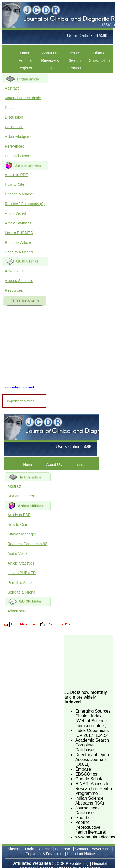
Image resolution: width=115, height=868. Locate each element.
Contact (75, 68)
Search (75, 60)
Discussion (14, 117)
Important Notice (21, 401)
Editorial (100, 53)
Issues (75, 53)
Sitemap (14, 849)
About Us (50, 53)
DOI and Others (18, 156)
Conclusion (14, 127)
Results (11, 108)
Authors (25, 60)
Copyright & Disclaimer (45, 854)
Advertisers (14, 271)
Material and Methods (23, 98)
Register (25, 68)
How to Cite (15, 184)
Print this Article (18, 242)
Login (50, 68)
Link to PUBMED (19, 233)
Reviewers (50, 60)
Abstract (12, 88)
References (15, 146)
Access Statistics (19, 281)
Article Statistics (18, 223)
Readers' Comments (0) (25, 204)
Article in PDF (16, 175)
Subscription (99, 60)
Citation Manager (19, 194)
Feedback (63, 849)
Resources (14, 290)
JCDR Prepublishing (72, 863)
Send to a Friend (19, 252)
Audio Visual (15, 213)
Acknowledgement (20, 137)
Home (25, 53)
